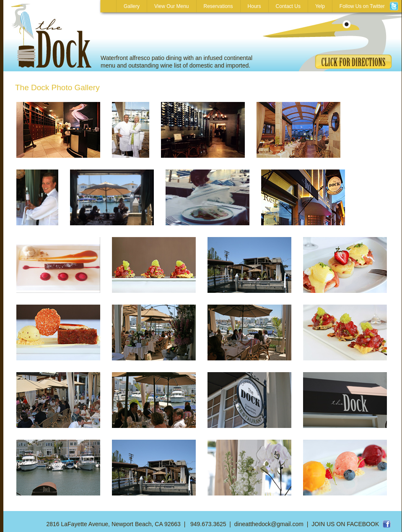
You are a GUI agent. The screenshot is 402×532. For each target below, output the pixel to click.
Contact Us (288, 6)
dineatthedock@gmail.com (269, 524)
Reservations (218, 6)
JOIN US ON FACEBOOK (345, 524)
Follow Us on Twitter (367, 6)
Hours (254, 6)
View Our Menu (171, 6)
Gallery (132, 6)
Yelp (320, 6)
